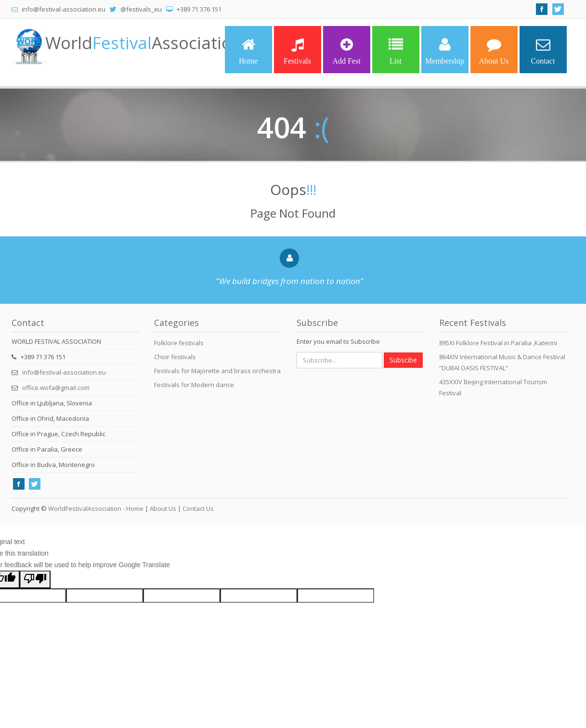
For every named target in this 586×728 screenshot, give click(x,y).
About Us (494, 51)
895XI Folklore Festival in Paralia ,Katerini (498, 343)
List (396, 51)
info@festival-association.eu (64, 372)
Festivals (297, 51)
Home (248, 51)
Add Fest (346, 51)
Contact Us (198, 508)
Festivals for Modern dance (194, 385)
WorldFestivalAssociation (85, 508)
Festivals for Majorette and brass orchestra (217, 371)
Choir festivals (175, 357)
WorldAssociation (144, 43)
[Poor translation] (35, 579)
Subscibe (403, 360)
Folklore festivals (179, 343)
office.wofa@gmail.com (56, 388)
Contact (543, 51)
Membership (445, 51)
